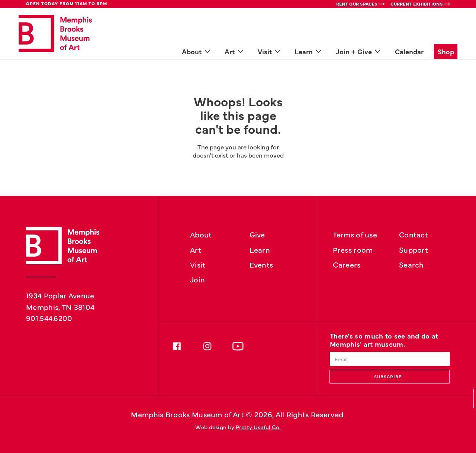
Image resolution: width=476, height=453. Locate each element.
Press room (353, 249)
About (201, 234)
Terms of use (355, 234)
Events (261, 264)
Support (414, 249)
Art (196, 249)
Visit (198, 264)
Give (257, 234)
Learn (260, 249)
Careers (347, 264)
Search (411, 264)
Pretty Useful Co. (258, 427)
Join (197, 279)
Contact (414, 234)
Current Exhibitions (416, 4)
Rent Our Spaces (357, 4)
